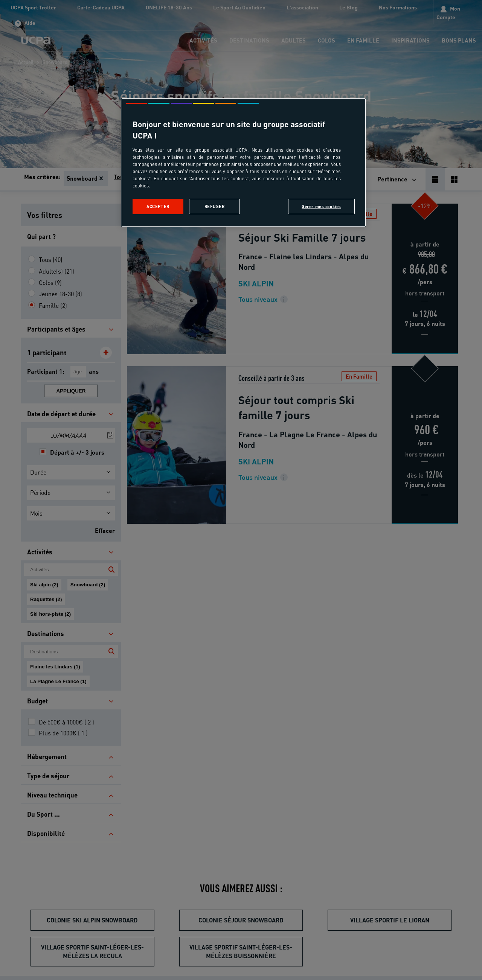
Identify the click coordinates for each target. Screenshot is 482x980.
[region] (244, 162)
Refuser (215, 206)
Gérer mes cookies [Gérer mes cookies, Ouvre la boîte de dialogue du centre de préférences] (321, 206)
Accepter (158, 206)
